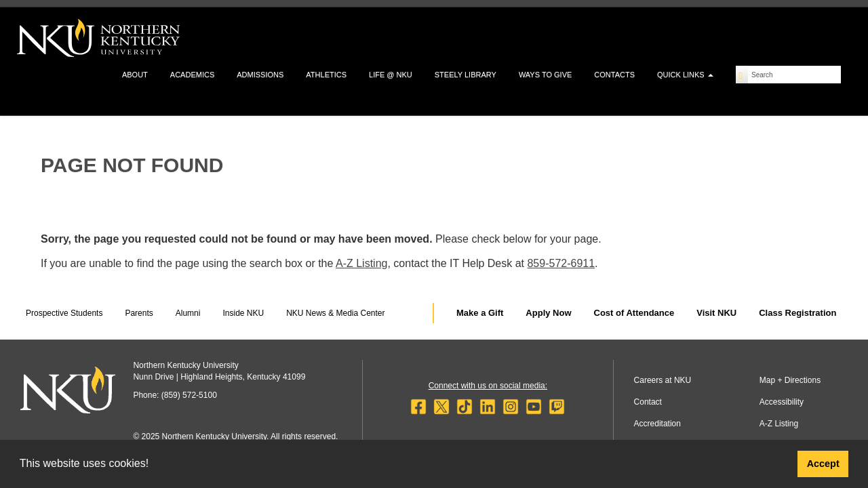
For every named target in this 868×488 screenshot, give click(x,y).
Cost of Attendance (634, 313)
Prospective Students (64, 313)
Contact (648, 402)
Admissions (260, 75)
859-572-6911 (561, 263)
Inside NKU (243, 313)
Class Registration (797, 313)
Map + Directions (790, 380)
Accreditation (657, 424)
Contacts (614, 75)
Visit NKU (716, 313)
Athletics (326, 75)
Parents (139, 313)
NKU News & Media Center (335, 313)
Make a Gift (480, 313)
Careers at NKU (663, 380)
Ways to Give (545, 75)
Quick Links (685, 75)
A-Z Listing (361, 263)
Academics (192, 75)
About (135, 75)
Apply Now (548, 313)
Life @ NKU (391, 75)
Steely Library (466, 75)
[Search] (742, 75)
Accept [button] (823, 464)
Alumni (188, 313)
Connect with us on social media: (488, 386)
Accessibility (782, 402)
